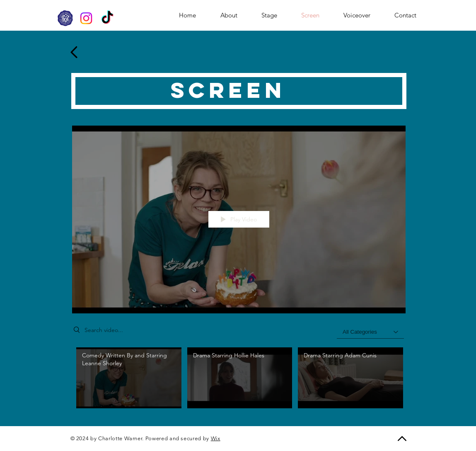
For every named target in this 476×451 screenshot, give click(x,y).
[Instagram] (86, 18)
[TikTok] (107, 18)
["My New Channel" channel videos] (239, 380)
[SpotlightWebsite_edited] (65, 18)
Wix (216, 438)
